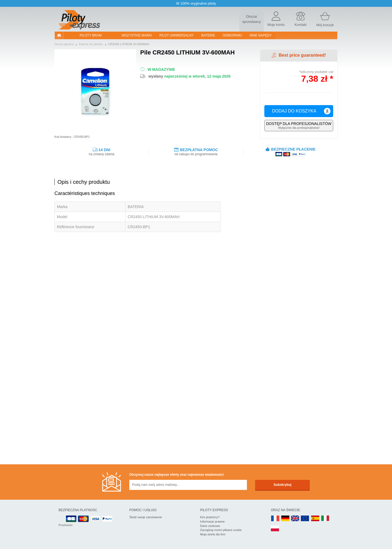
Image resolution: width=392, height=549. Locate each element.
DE (285, 519)
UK (295, 519)
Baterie (208, 35)
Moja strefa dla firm (213, 534)
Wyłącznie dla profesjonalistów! (299, 125)
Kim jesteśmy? (210, 517)
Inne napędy (261, 35)
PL (275, 529)
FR (275, 519)
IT (325, 519)
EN (305, 519)
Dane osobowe (210, 526)
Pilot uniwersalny (177, 35)
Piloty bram (91, 35)
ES (315, 519)
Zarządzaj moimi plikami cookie (221, 530)
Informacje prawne (212, 521)
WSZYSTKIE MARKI (137, 35)
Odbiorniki (232, 35)
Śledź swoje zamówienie (146, 517)
